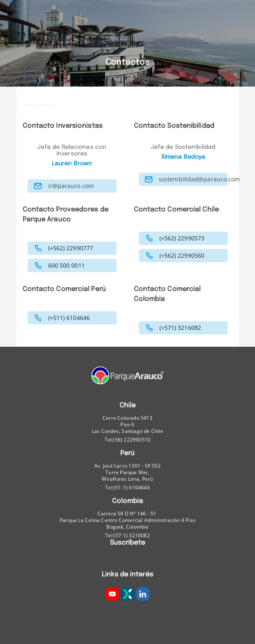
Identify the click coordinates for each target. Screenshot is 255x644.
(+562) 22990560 (182, 256)
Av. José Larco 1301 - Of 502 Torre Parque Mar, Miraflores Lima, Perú (127, 472)
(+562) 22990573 (182, 238)
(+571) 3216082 (180, 328)
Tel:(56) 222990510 (128, 440)
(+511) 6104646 (69, 318)
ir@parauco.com (71, 186)
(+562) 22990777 (71, 248)
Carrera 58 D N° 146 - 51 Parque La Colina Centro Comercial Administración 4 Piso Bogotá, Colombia (127, 520)
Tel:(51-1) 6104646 (127, 488)
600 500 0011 (67, 266)
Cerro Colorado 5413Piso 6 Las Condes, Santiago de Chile (127, 425)
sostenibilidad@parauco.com (199, 179)
